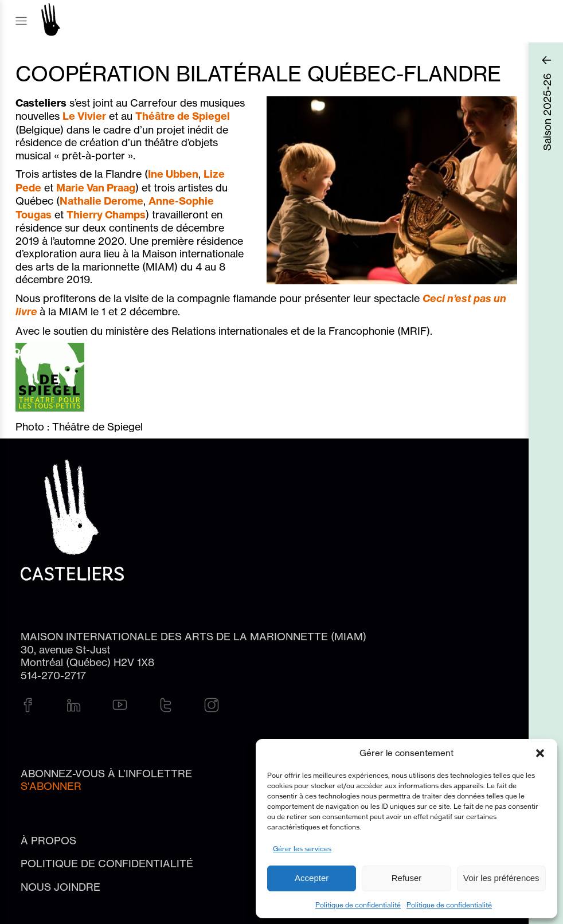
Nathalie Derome (101, 201)
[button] (540, 753)
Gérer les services (302, 849)
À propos (48, 840)
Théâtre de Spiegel (183, 116)
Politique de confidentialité (358, 905)
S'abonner (51, 786)
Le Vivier (84, 116)
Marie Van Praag (96, 188)
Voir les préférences (501, 878)
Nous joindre (60, 887)
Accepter (312, 878)
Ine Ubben (173, 174)
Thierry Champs (106, 215)
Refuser (407, 878)
